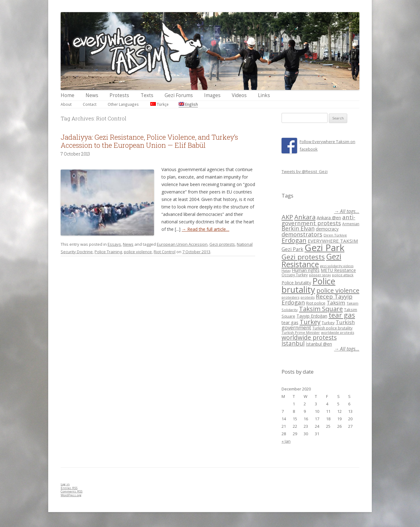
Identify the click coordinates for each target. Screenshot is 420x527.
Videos (239, 95)
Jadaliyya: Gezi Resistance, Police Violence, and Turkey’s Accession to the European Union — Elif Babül (149, 141)
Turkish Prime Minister (301, 332)
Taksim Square (321, 309)
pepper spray (320, 275)
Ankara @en (329, 218)
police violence (138, 252)
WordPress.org (71, 495)
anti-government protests (318, 220)
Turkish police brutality (332, 328)
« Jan (286, 441)
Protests (119, 95)
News (92, 95)
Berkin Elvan (298, 228)
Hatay (286, 271)
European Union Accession (182, 244)
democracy (327, 229)
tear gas (342, 315)
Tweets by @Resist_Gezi (305, 171)
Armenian (351, 224)
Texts (147, 95)
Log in (65, 484)
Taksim (336, 303)
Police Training (108, 252)
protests (308, 297)
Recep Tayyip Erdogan (317, 299)
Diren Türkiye (335, 235)
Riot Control (165, 252)
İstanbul (293, 343)
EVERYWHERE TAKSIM (333, 241)
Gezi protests (222, 244)
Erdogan (294, 240)
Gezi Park (292, 249)
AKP (287, 217)
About (66, 104)
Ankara (305, 217)
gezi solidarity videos (337, 266)
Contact (90, 104)
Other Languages (123, 104)
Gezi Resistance (311, 260)
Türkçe (159, 104)
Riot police (316, 303)
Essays (114, 244)
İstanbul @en (319, 344)
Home (68, 95)
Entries (69, 488)
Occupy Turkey (295, 275)
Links (264, 95)
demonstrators (302, 234)
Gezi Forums (179, 95)
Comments (72, 491)
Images (212, 95)
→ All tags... (347, 211)
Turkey (310, 322)
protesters (290, 297)
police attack (343, 275)
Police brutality (296, 283)
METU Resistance (338, 270)
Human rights (306, 270)
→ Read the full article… (205, 229)
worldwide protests (338, 332)
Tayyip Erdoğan (312, 316)
